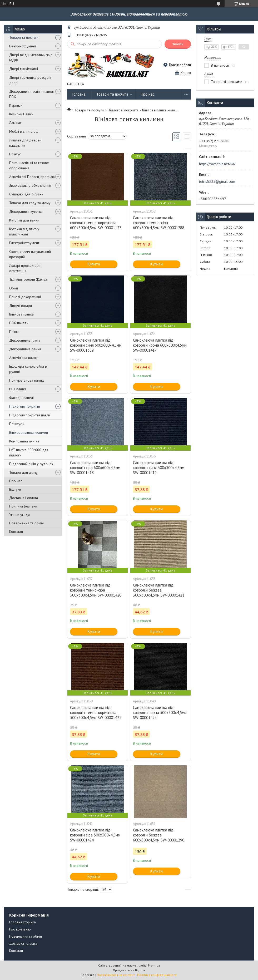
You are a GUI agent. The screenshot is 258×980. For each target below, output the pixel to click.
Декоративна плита (25, 340)
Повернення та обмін (26, 523)
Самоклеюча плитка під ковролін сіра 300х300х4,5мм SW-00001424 (95, 835)
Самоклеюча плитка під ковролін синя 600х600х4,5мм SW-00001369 (96, 345)
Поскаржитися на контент (116, 975)
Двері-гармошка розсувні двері (30, 80)
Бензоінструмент (23, 46)
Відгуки (15, 489)
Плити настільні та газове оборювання (29, 165)
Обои (14, 288)
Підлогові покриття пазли (30, 415)
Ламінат (15, 123)
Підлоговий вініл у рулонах (31, 464)
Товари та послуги (24, 37)
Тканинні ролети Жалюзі (28, 279)
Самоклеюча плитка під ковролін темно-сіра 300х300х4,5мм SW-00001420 (96, 590)
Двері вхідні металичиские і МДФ (32, 57)
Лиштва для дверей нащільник (25, 143)
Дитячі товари (21, 306)
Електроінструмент (24, 243)
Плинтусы (17, 424)
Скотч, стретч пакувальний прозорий (30, 254)
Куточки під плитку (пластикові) (24, 232)
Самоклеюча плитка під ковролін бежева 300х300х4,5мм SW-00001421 (159, 590)
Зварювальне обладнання (30, 185)
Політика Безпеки (23, 506)
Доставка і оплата (24, 498)
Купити (94, 264)
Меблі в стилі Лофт (24, 131)
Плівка (14, 332)
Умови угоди (19, 515)
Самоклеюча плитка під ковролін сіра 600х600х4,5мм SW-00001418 (95, 468)
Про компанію (20, 929)
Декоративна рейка (25, 349)
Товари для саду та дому (30, 203)
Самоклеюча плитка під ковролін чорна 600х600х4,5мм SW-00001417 (160, 345)
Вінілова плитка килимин (29, 432)
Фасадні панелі (21, 398)
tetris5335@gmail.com (217, 181)
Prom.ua (154, 965)
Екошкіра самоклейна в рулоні (28, 369)
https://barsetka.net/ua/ (217, 164)
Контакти (16, 531)
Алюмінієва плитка (24, 358)
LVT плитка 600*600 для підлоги (29, 452)
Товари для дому (23, 472)
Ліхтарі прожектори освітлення (25, 268)
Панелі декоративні (25, 297)
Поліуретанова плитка (27, 380)
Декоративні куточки (26, 211)
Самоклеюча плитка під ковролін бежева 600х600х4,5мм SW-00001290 (159, 835)
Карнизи (16, 105)
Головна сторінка (23, 922)
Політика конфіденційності (157, 975)
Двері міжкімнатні (24, 69)
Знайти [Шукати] (178, 44)
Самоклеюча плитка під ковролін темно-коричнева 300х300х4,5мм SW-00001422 (96, 713)
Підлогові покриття (25, 406)
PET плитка (18, 389)
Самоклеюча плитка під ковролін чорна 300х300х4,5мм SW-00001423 (160, 713)
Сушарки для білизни (26, 194)
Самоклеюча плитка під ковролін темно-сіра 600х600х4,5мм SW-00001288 (159, 223)
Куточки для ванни (24, 220)
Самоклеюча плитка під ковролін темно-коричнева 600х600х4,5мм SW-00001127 (96, 223)
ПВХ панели (19, 323)
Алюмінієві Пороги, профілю (32, 177)
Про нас (16, 481)
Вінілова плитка (21, 314)
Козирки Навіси (21, 114)
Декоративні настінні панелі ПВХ (31, 94)
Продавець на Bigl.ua (129, 970)
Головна (79, 94)
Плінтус (15, 154)
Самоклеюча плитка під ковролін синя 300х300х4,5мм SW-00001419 (159, 468)
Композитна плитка (24, 441)
